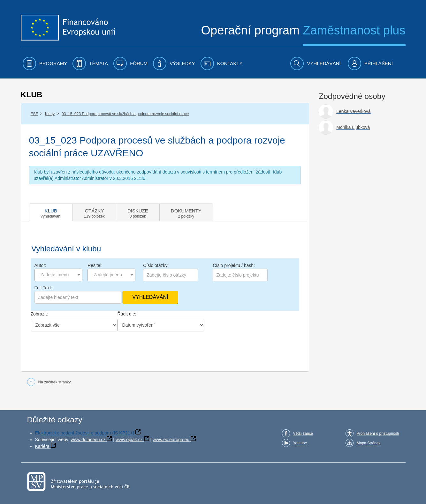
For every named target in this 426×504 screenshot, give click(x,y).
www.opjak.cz (129, 440)
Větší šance (303, 434)
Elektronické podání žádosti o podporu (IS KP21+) (85, 433)
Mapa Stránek (369, 443)
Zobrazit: (39, 314)
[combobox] (58, 275)
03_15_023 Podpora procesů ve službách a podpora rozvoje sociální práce (125, 114)
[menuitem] (45, 63)
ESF (34, 114)
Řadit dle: (127, 314)
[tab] (51, 212)
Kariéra (42, 446)
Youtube (300, 443)
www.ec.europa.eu (171, 440)
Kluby (50, 114)
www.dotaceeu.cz (88, 440)
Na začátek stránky (55, 382)
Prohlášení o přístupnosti (378, 434)
